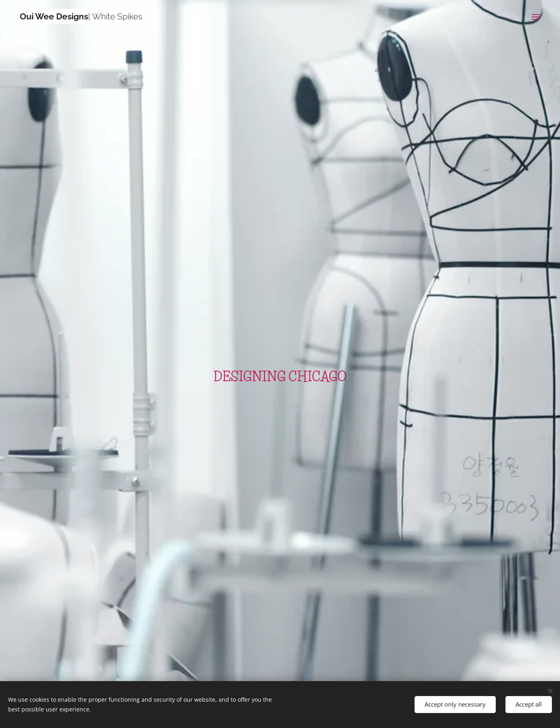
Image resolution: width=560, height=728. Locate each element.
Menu (535, 17)
